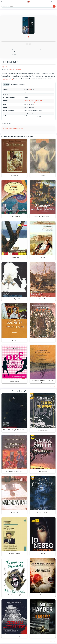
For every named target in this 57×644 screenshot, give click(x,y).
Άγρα (29, 89)
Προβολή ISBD (23, 84)
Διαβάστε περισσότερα (7, 80)
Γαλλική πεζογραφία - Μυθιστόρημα (33, 100)
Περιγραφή (6, 84)
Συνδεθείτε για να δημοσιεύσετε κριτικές (13, 128)
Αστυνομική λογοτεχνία (30, 102)
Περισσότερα (53, 386)
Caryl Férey (5, 67)
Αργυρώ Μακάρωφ (15, 69)
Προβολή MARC (14, 84)
